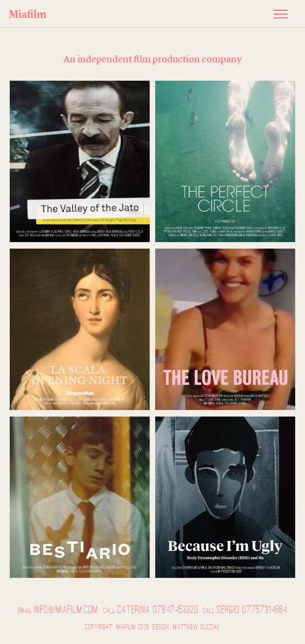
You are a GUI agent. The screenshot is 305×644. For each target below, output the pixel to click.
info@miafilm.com (66, 610)
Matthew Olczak (197, 627)
